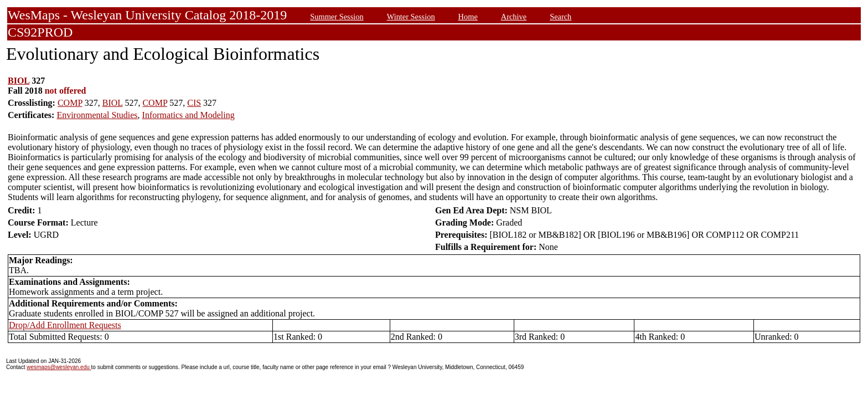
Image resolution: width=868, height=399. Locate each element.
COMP (70, 103)
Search (560, 17)
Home (468, 17)
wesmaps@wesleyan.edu (59, 367)
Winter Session (411, 17)
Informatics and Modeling (188, 115)
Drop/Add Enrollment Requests (65, 325)
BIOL (19, 81)
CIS (194, 103)
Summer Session (337, 17)
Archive (514, 17)
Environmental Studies (97, 115)
